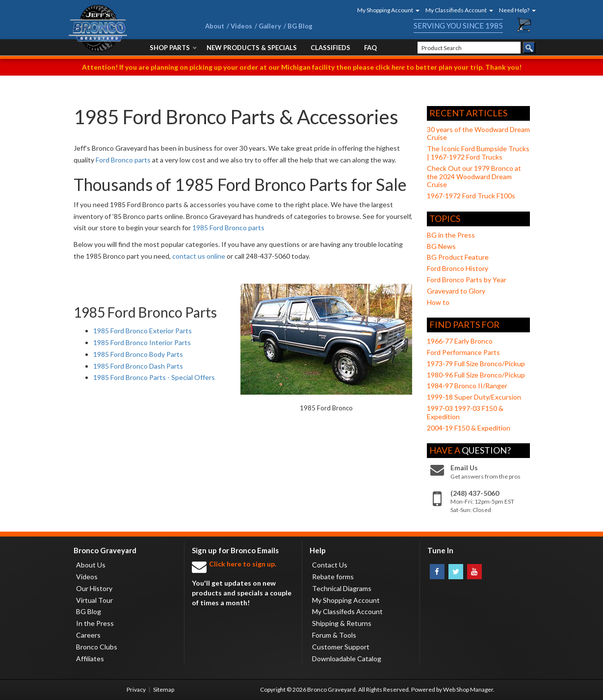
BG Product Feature (458, 257)
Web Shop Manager (468, 689)
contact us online (199, 256)
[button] (385, 10)
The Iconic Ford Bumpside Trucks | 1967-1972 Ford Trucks (478, 153)
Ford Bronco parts (123, 160)
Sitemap (164, 689)
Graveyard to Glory (456, 291)
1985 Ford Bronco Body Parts (138, 354)
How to (438, 302)
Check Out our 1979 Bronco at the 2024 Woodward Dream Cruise (474, 176)
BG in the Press (451, 235)
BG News (441, 246)
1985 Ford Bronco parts (228, 228)
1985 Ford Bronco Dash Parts (138, 366)
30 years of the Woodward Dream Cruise (478, 134)
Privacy (136, 689)
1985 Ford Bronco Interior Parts (142, 342)
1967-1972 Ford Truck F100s (471, 196)
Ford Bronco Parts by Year (467, 280)
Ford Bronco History (458, 268)
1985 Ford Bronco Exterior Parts (143, 331)
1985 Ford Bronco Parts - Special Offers (154, 377)
